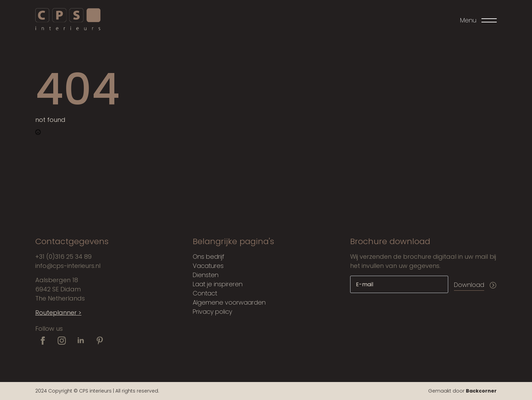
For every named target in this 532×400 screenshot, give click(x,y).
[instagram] (62, 341)
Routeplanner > (58, 313)
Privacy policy (212, 312)
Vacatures (208, 266)
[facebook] (43, 341)
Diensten (206, 275)
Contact (205, 293)
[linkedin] (81, 341)
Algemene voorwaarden (229, 302)
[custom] (100, 341)
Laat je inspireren (218, 284)
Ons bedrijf (208, 257)
